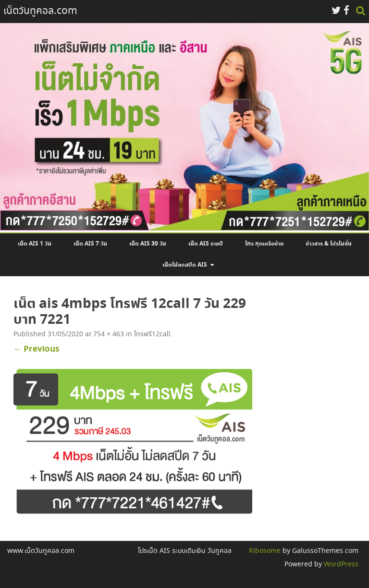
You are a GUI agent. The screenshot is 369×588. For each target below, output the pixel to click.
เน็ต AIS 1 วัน (35, 244)
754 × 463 (109, 334)
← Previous (36, 349)
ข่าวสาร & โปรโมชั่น (329, 244)
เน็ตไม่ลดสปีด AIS (185, 265)
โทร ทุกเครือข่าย (264, 244)
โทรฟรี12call (152, 334)
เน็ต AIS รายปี (206, 244)
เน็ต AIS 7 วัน (90, 244)
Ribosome (265, 551)
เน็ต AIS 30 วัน (148, 244)
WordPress (340, 564)
